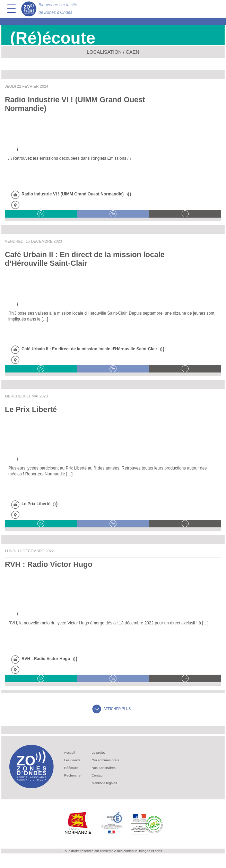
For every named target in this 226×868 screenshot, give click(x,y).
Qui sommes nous (105, 760)
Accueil (70, 752)
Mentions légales (104, 783)
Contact (97, 775)
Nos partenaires (103, 768)
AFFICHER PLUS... (113, 709)
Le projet (98, 752)
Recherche (72, 775)
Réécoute (71, 768)
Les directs (72, 760)
